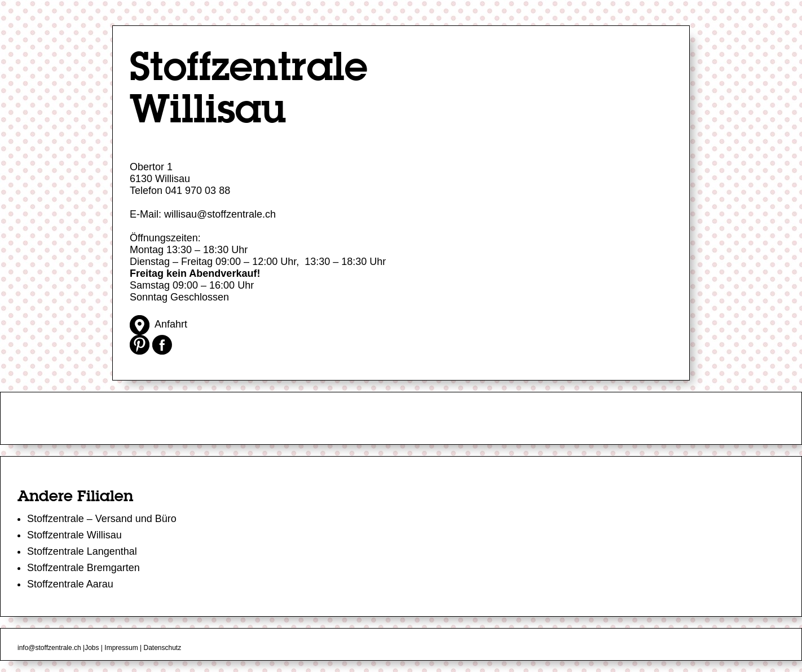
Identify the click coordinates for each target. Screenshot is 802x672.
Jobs (92, 648)
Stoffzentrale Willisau (74, 535)
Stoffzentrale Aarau (70, 584)
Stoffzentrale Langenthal (82, 551)
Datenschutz (162, 648)
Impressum (121, 648)
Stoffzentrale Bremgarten (83, 568)
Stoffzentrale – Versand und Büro (102, 519)
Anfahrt (158, 324)
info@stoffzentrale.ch (49, 648)
